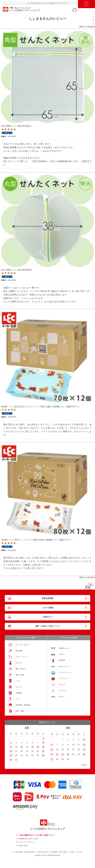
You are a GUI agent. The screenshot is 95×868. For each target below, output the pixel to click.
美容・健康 (20, 711)
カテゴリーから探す (26, 638)
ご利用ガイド (48, 617)
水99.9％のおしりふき (65, 666)
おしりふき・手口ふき (22, 645)
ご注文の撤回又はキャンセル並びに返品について (36, 835)
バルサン (62, 654)
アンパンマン (63, 679)
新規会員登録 (48, 598)
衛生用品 (19, 651)
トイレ (18, 681)
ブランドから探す (69, 638)
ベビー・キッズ (21, 657)
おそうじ (19, 663)
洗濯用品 (19, 693)
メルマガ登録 (48, 608)
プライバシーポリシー (27, 842)
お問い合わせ (23, 846)
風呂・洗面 (20, 675)
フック (18, 699)
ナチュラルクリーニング (65, 673)
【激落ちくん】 (64, 648)
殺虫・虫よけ (21, 669)
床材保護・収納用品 (23, 705)
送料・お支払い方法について (48, 626)
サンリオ (62, 685)
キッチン (19, 687)
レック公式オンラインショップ (48, 829)
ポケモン (62, 697)
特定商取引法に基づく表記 (28, 839)
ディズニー (63, 691)
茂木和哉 (62, 660)
